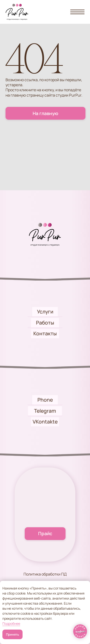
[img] (80, 631)
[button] (77, 12)
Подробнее (11, 623)
